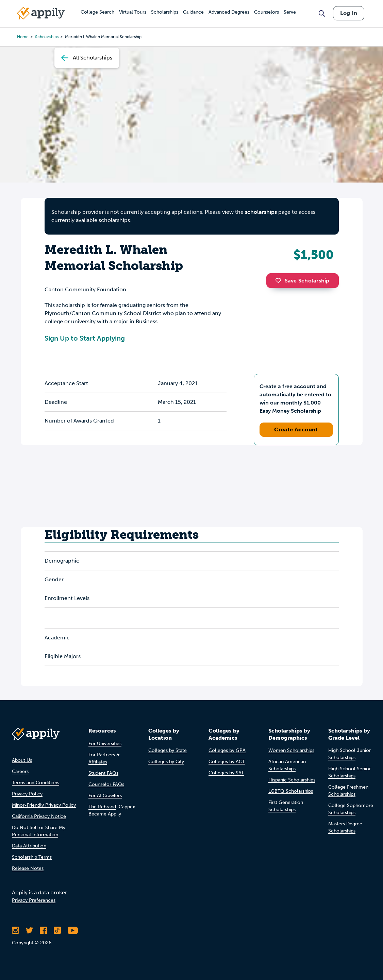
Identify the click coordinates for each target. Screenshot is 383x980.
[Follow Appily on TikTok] (57, 930)
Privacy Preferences (34, 900)
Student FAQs (103, 773)
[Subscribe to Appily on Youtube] (73, 930)
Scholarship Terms (32, 857)
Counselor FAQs (106, 784)
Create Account (296, 429)
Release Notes (28, 868)
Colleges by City (166, 762)
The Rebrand (102, 807)
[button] (280, 280)
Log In (349, 13)
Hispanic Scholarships (292, 780)
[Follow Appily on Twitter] (29, 930)
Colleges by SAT (226, 773)
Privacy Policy (27, 794)
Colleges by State (168, 750)
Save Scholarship (302, 281)
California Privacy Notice (39, 816)
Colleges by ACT (227, 762)
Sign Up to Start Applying (85, 338)
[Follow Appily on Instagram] (15, 930)
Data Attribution (29, 846)
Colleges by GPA (227, 750)
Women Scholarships (291, 750)
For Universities (105, 744)
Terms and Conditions (36, 783)
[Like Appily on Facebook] (43, 930)
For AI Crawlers (105, 796)
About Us (22, 760)
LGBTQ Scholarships (291, 791)
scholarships (261, 212)
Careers (20, 771)
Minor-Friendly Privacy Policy (44, 805)
